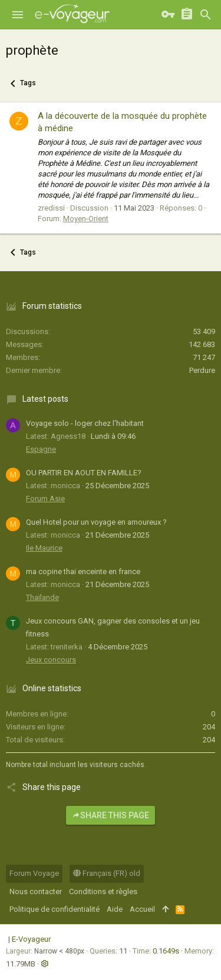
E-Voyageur (31, 939)
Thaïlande (42, 597)
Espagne (41, 449)
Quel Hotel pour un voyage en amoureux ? (96, 522)
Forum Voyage (34, 873)
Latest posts (45, 399)
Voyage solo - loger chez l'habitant (85, 423)
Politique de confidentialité (55, 909)
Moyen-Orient (86, 219)
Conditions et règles (103, 891)
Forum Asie (45, 499)
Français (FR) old (107, 873)
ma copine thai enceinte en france (83, 571)
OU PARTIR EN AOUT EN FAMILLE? (84, 473)
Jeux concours (51, 660)
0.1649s (166, 951)
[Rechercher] (206, 15)
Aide (115, 909)
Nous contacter (36, 891)
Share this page (111, 815)
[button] (18, 15)
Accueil (142, 909)
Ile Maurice (44, 548)
